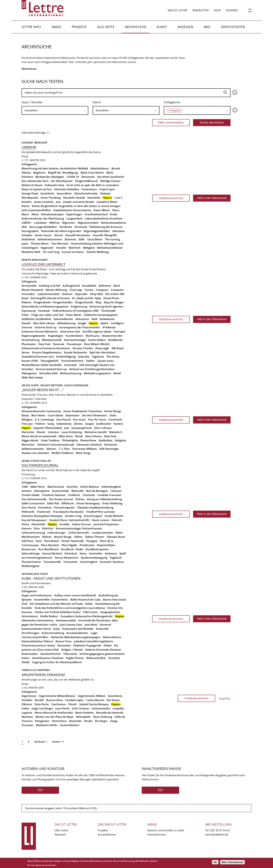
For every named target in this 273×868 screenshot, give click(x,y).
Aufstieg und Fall (50, 286)
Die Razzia (113, 700)
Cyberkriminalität (48, 294)
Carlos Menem (95, 700)
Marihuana (93, 336)
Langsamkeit (74, 218)
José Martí (91, 625)
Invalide (64, 524)
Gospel (89, 424)
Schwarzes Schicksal (89, 445)
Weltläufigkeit (30, 566)
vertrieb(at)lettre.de (217, 834)
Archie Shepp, (31, 385)
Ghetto (78, 424)
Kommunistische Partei (36, 629)
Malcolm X (116, 432)
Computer (102, 290)
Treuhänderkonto (72, 361)
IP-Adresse (109, 327)
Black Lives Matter (92, 173)
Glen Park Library (44, 323)
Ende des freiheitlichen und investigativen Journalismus (70, 608)
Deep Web (96, 294)
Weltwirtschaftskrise (110, 248)
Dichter (80, 499)
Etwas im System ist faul (37, 189)
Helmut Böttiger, (52, 385)
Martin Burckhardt (35, 260)
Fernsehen (45, 507)
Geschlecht (47, 193)
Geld (94, 319)
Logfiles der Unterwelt (43, 264)
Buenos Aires (54, 700)
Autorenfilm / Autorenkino (51, 599)
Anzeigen (185, 27)
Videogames (29, 373)
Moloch (47, 537)
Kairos (26, 206)
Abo (207, 27)
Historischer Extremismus (38, 620)
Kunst (162, 27)
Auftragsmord (71, 286)
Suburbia (84, 357)
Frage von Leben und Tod (47, 315)
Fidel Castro (90, 612)
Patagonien (42, 721)
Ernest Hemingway (88, 503)
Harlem (118, 424)
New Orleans (93, 436)
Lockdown (40, 223)
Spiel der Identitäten (102, 352)
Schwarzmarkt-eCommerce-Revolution (46, 348)
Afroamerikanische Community (41, 411)
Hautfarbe (94, 198)
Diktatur (27, 704)
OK (215, 862)
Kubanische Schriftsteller (78, 629)
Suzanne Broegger (35, 143)
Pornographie (30, 231)
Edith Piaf (53, 503)
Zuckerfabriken (70, 725)
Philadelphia (70, 440)
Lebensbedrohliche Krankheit (104, 218)
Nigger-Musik (30, 440)
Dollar (89, 604)
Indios (25, 708)
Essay (25, 156)
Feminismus (89, 189)
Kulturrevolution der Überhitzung (43, 218)
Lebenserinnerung (33, 533)
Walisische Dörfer (47, 725)
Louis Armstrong (72, 432)
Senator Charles (83, 348)
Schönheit (71, 553)
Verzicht (61, 248)
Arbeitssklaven (100, 168)
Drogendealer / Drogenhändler (53, 302)
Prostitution (87, 545)
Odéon (78, 537)
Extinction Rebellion (67, 189)
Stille (82, 239)
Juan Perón (63, 708)
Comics (89, 290)
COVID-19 (73, 177)
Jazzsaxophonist (82, 428)
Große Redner (49, 616)
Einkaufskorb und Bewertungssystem (45, 306)
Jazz (58, 202)
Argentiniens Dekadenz (43, 675)
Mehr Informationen (232, 862)
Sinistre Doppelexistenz (47, 352)
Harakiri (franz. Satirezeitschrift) (69, 520)
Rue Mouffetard (48, 549)
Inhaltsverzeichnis (171, 198)
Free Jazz (27, 424)
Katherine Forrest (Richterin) (40, 331)
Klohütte (48, 528)
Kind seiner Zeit (70, 331)
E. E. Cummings (44, 419)
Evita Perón (42, 704)
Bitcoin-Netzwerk (32, 290)
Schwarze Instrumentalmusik (56, 445)
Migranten (69, 223)
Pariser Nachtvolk (73, 541)
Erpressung (29, 311)
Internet (27, 327)
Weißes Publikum (63, 453)
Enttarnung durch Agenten (106, 306)
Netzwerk (60, 834)
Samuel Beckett (52, 553)
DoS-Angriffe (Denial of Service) (50, 298)
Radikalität (106, 440)
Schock (58, 235)
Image (56, 27)
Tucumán (28, 725)
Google (82, 323)
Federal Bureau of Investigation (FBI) (76, 311)
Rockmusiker (30, 654)
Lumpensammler (102, 533)
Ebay (99, 302)
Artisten (27, 491)
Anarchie (72, 487)
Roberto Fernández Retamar (103, 650)
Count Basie (55, 415)
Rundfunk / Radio (72, 549)
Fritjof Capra (107, 189)
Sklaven (51, 449)
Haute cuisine (100, 520)
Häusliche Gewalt (74, 198)
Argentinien (29, 696)
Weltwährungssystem (97, 373)
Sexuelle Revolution (78, 235)
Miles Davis (66, 436)
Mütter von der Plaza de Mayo (54, 717)
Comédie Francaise (109, 495)
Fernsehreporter (65, 507)
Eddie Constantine (33, 503)
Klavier (41, 432)
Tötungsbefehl (49, 361)
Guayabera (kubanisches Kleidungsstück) (86, 616)
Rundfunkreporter (97, 549)
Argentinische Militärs (92, 696)
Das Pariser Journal (40, 465)
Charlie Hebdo (31, 495)
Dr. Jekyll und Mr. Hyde (87, 298)
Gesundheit (64, 193)
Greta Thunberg (51, 198)
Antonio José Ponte (35, 574)
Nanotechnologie (75, 340)
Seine (83, 553)
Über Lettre (61, 830)
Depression (73, 415)
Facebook (44, 311)
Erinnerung (28, 474)
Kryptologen (56, 336)
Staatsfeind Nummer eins (38, 357)
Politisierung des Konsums (106, 227)
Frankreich (115, 419)
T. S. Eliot (64, 449)
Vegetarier (47, 248)
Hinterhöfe (38, 524)
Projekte (79, 27)
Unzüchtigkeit (89, 562)
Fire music (79, 419)
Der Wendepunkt (62, 181)
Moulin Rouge (63, 537)
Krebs (114, 214)
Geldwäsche (107, 319)
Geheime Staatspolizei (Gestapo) (42, 516)
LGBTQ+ (27, 223)
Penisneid (81, 227)
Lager (94, 633)
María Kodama (84, 713)
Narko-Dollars (97, 340)
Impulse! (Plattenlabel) (48, 428)
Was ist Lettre (177, 10)
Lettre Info (31, 27)
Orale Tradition (50, 440)
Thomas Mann (40, 243)
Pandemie (66, 227)
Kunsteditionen (107, 834)
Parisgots (92, 541)
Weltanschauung (71, 373)
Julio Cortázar (81, 708)
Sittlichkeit (28, 239)
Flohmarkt (28, 512)
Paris (39, 541)
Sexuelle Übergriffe (105, 235)
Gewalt (26, 323)
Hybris (104, 323)
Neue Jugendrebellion (43, 227)
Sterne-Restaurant (67, 558)
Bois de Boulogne (97, 491)
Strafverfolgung (66, 357)
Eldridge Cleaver (111, 181)
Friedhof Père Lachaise (100, 512)
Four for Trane (97, 419)
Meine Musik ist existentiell (39, 436)
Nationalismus (112, 637)
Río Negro (101, 721)
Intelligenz (117, 323)
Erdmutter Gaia (55, 185)
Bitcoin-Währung (56, 290)
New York (45, 344)
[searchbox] (55, 110)
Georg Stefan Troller (36, 461)
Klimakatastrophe (52, 214)
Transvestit (70, 562)
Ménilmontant (31, 537)
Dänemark (88, 177)
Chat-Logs (76, 290)
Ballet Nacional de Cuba (85, 599)
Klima (35, 214)
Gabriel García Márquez (94, 704)
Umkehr (29, 147)
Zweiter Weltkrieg (97, 252)
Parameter (64, 645)
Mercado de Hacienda (110, 713)
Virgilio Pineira (75, 658)
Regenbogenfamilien (97, 231)
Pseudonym (74, 344)
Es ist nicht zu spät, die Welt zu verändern (93, 185)
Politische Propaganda (87, 645)
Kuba (57, 629)
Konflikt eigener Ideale (97, 331)
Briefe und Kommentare (36, 583)
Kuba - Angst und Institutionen (51, 578)
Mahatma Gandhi (96, 432)
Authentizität (61, 491)
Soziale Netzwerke (75, 352)
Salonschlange (31, 553)
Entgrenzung (79, 306)
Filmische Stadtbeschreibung (95, 507)
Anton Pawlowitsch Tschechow (83, 411)
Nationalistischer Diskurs (37, 641)
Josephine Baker (107, 202)
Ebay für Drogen (114, 302)
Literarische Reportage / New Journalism (46, 273)
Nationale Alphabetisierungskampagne (76, 637)
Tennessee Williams (84, 449)
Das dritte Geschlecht (111, 177)
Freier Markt (73, 315)
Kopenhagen (74, 214)
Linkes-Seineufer (79, 533)
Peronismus (59, 721)
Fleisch (73, 704)
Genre (97, 102)
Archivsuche (136, 27)
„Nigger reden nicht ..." (43, 390)
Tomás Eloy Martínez (36, 670)
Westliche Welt (31, 252)
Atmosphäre (42, 491)
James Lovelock (44, 202)
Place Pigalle (69, 545)
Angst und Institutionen (37, 595)
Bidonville (78, 491)
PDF (40, 790)
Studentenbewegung (94, 558)
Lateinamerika (101, 708)
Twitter (90, 361)
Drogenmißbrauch (87, 181)
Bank (117, 286)
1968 (25, 487)
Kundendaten (74, 336)
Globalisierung (66, 323)
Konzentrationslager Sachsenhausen (79, 528)
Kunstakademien (77, 633)
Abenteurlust (56, 487)
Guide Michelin (114, 516)
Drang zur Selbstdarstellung (104, 499)
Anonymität (29, 286)
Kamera (27, 528)
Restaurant (29, 549)
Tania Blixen (95, 239)
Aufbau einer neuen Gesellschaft (75, 595)
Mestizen (27, 717)
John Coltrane (103, 428)
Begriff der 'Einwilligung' (63, 173)
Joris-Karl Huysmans (106, 524)
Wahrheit (75, 248)
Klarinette (28, 432)
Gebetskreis (64, 424)
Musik (79, 436)
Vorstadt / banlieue (112, 562)
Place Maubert (50, 545)
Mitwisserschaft (52, 340)
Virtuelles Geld (48, 373)
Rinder (88, 721)
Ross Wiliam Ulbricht (97, 344)
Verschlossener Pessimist (48, 658)
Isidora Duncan (81, 524)
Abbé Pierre (38, 487)
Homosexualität (66, 620)
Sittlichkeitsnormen (50, 239)
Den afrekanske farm (35, 181)
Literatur (53, 432)
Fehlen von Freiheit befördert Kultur (58, 612)
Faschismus (59, 704)
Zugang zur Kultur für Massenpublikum (57, 662)
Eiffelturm (68, 503)
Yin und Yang (51, 252)
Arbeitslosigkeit (111, 487)
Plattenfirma (88, 440)
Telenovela (70, 654)
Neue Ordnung (103, 717)
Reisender (75, 721)
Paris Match (52, 541)
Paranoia (59, 344)
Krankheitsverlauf (96, 214)
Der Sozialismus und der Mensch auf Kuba (56, 604)
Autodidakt (89, 286)
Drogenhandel (84, 302)
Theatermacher (31, 562)
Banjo (25, 415)
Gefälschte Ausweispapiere (101, 315)
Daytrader (81, 294)
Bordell (39, 700)
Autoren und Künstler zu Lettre (166, 830)
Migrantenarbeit (88, 223)
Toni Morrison (60, 243)
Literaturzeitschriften (35, 637)
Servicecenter (233, 27)
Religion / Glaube (72, 650)
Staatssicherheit (51, 654)
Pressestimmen (157, 834)
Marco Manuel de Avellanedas (54, 713)
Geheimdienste (63, 319)
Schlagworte (172, 102)
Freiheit (40, 424)
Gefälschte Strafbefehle (36, 319)
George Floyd (30, 193)
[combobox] (55, 110)
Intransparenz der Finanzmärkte (79, 327)
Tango (114, 721)
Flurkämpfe (108, 311)
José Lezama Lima (71, 625)
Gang (51, 424)
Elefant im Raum (32, 185)
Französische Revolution (68, 512)
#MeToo (54, 223)
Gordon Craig (73, 516)
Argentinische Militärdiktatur (57, 696)
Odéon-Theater (95, 537)
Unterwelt (70, 365)
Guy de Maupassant (34, 520)
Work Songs (83, 453)
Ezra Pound (63, 419)
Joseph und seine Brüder (79, 202)
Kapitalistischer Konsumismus (72, 210)
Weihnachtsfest (96, 658)
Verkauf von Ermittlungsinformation (92, 369)
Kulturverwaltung (53, 633)
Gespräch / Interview (34, 399)
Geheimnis (82, 319)
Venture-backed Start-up (51, 369)
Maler (119, 533)
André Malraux (90, 487)
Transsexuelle (52, 562)
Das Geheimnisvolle (34, 499)
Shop (217, 10)
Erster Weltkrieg (112, 503)
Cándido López (74, 700)
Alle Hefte (106, 27)
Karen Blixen (102, 210)
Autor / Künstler (32, 102)
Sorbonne (111, 553)
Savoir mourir (43, 235)
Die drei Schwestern (95, 415)
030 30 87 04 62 (220, 830)
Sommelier (96, 553)
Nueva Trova (64, 641)
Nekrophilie (83, 717)
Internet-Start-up (46, 327)
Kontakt (232, 10)
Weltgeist (89, 248)
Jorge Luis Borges (42, 708)
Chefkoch (74, 495)
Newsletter (200, 10)
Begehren (39, 173)
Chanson (116, 491)
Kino (37, 528)
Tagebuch (98, 357)
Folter (25, 315)
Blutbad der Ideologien (50, 177)
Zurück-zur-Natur (73, 252)
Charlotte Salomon (54, 495)
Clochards (89, 495)
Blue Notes (38, 415)
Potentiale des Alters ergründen (61, 231)
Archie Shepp (113, 411)
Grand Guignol (93, 516)
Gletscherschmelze (86, 193)
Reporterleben (106, 545)
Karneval (105, 625)
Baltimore (105, 286)
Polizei (108, 645)
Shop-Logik (102, 348)
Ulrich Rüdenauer (76, 385)
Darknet (67, 294)
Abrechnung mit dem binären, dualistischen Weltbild (55, 168)
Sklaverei (70, 239)
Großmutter (104, 424)
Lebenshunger (56, 533)
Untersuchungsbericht (84, 273)
